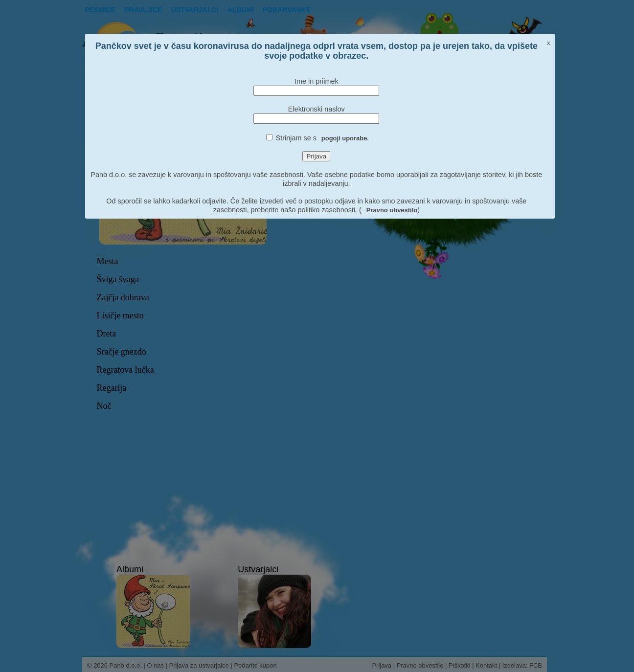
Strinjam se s (322, 138)
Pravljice (143, 10)
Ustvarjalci (195, 10)
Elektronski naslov (317, 109)
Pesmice (100, 10)
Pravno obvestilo (392, 210)
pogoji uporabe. (345, 138)
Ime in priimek (317, 81)
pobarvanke (287, 10)
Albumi (241, 10)
